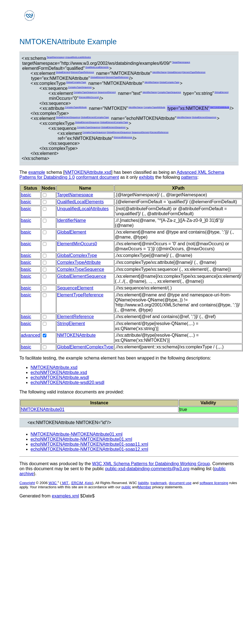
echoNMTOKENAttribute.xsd (59, 372)
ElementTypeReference (82, 72)
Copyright (27, 483)
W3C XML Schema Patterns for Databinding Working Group (151, 464)
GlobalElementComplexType (95, 117)
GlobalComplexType (76, 82)
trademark (159, 483)
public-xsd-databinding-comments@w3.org (147, 469)
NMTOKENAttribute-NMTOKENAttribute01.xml (77, 434)
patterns (189, 177)
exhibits (146, 177)
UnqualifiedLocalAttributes (78, 57)
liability (143, 483)
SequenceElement (107, 92)
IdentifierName (159, 72)
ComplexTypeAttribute (76, 107)
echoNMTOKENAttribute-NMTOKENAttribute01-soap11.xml (89, 444)
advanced (30, 335)
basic (26, 195)
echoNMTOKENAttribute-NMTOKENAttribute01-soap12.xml (89, 449)
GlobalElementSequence (68, 117)
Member (145, 487)
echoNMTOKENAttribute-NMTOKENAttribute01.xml (81, 439)
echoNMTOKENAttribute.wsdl (60, 377)
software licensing (214, 483)
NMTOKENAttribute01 (43, 409)
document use (180, 483)
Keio (89, 483)
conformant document (98, 177)
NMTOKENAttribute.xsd (88, 172)
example (37, 172)
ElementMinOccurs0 (89, 97)
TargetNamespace (56, 57)
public (126, 487)
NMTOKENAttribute (220, 107)
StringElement (221, 92)
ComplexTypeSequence (80, 87)
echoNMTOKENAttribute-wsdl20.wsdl (67, 382)
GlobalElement (63, 72)
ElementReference (159, 132)
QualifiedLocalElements (97, 67)
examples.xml (66, 496)
